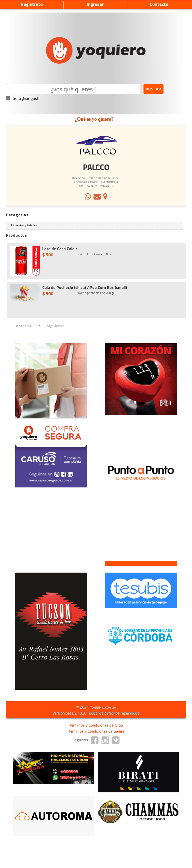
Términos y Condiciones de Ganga (96, 731)
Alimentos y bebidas (24, 225)
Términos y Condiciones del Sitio (96, 725)
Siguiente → (58, 326)
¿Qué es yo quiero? (94, 119)
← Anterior (21, 326)
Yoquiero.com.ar (103, 707)
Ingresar (95, 4)
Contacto (159, 4)
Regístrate (32, 4)
